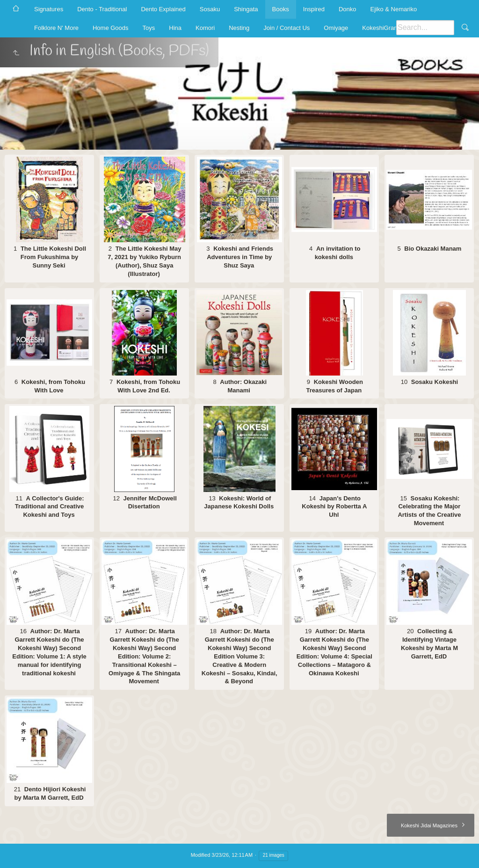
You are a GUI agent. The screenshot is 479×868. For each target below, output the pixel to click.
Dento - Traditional (102, 9)
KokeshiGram (381, 28)
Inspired (314, 9)
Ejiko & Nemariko (393, 9)
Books (281, 9)
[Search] (425, 28)
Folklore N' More (56, 28)
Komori (205, 28)
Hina (175, 28)
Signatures (49, 9)
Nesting (239, 28)
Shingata (246, 9)
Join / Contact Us (287, 28)
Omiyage (336, 28)
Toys (149, 28)
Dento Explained (163, 9)
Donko (348, 9)
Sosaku (210, 9)
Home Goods (111, 28)
